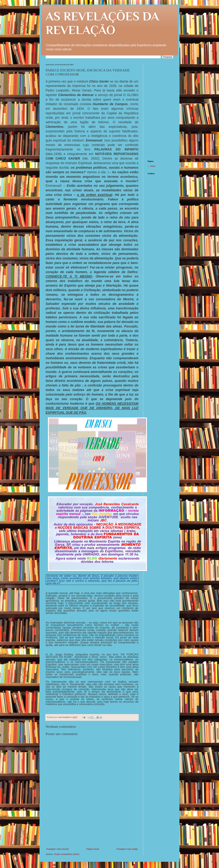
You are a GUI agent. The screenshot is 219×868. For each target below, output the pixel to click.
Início (153, 166)
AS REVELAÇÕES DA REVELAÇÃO (102, 23)
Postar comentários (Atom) (67, 854)
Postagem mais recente (58, 849)
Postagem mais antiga (127, 849)
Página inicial (93, 849)
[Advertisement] (92, 824)
